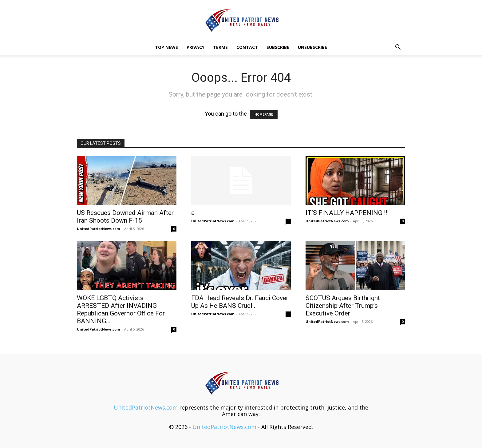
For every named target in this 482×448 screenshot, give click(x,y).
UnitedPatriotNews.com (98, 229)
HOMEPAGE (264, 115)
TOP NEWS (166, 47)
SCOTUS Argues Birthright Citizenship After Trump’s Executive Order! (343, 306)
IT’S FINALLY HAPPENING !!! (347, 213)
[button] (398, 47)
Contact (247, 47)
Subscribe (278, 47)
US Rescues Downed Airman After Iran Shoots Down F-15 (125, 217)
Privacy (196, 47)
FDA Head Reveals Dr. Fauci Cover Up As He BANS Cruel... (240, 302)
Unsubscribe (312, 47)
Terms (220, 47)
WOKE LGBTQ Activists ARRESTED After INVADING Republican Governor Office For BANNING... (121, 309)
